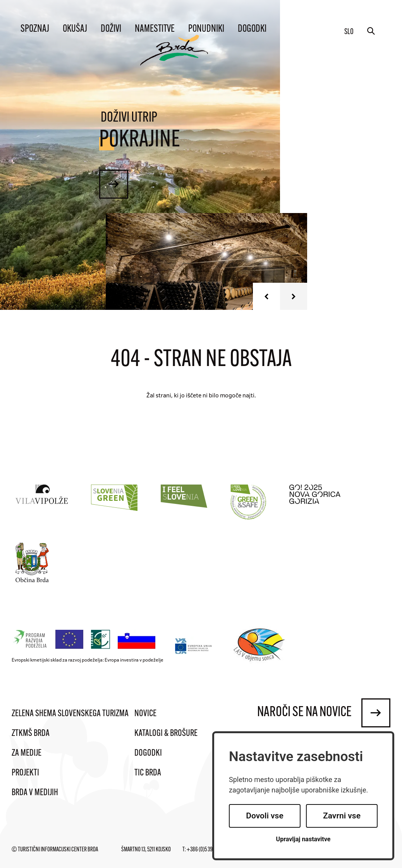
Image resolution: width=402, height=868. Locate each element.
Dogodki (252, 29)
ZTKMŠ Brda (31, 734)
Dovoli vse (265, 816)
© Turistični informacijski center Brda (55, 850)
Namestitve (155, 29)
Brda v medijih (35, 793)
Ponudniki (206, 29)
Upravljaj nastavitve (303, 839)
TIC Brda (148, 773)
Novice (145, 714)
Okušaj (75, 29)
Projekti (25, 773)
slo (349, 32)
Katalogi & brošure (166, 734)
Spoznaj (35, 29)
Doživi (111, 29)
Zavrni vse (342, 816)
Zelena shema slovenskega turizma (70, 714)
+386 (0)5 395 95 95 (207, 850)
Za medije (27, 753)
